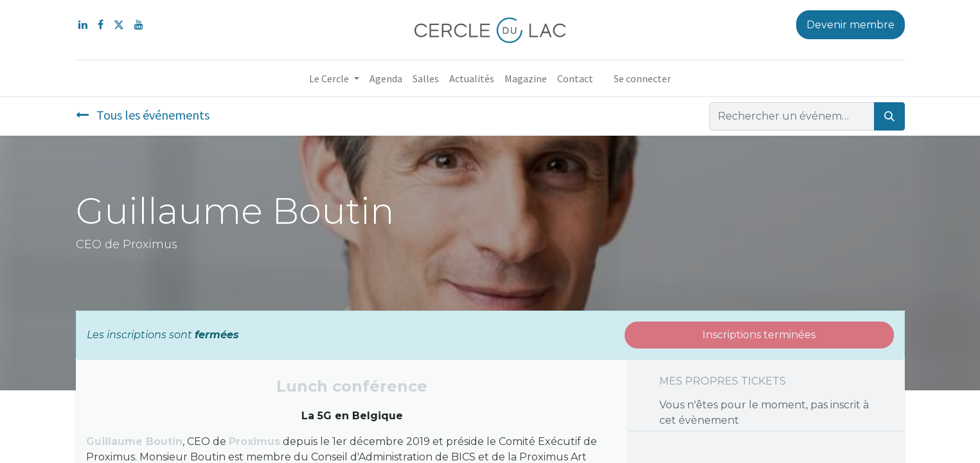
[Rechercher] (889, 116)
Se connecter (642, 78)
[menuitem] (386, 78)
